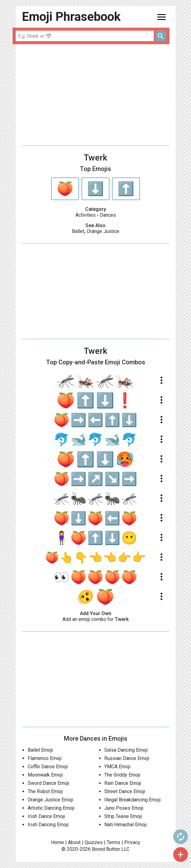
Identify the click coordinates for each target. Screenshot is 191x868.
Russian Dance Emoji (127, 758)
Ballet (78, 231)
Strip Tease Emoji (123, 816)
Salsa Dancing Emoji (126, 750)
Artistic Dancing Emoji (51, 808)
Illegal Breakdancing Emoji (132, 800)
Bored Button (106, 849)
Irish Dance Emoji (46, 816)
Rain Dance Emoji (123, 783)
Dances (108, 215)
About (74, 842)
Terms (113, 842)
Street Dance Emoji (125, 791)
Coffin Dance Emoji (48, 767)
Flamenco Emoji (45, 758)
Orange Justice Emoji (50, 800)
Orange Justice (103, 231)
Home (58, 842)
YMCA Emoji (117, 767)
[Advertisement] (96, 95)
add (181, 854)
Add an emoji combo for (95, 619)
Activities (86, 215)
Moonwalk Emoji (45, 775)
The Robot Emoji (45, 791)
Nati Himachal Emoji (125, 825)
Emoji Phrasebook (71, 17)
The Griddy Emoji (122, 775)
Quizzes (94, 842)
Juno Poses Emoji (124, 808)
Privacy (132, 842)
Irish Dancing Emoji (48, 825)
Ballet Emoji (40, 750)
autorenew (181, 837)
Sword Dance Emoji (48, 783)
